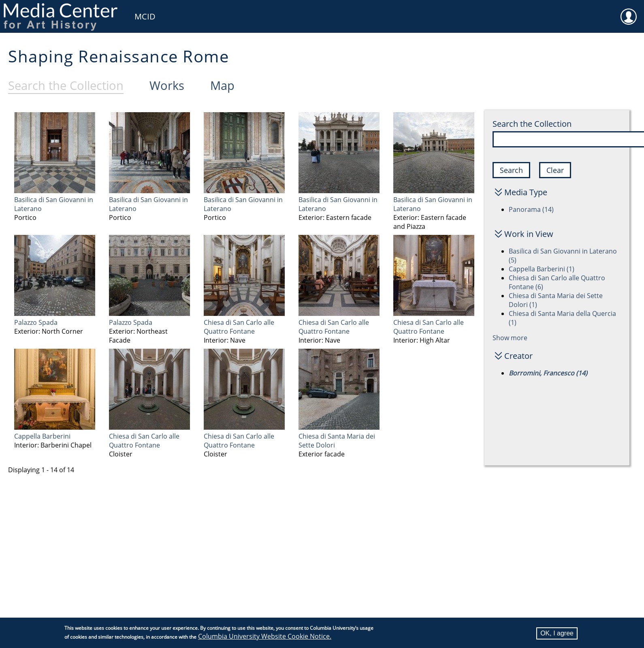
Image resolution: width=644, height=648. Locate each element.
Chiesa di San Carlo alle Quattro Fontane (239, 327)
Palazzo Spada (36, 322)
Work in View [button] (529, 234)
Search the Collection (532, 124)
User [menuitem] (629, 11)
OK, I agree (557, 633)
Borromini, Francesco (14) (548, 373)
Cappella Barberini (42, 436)
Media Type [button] (526, 192)
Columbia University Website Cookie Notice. (265, 636)
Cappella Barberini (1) (542, 269)
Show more (510, 338)
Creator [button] (518, 356)
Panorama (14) (531, 209)
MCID (145, 16)
